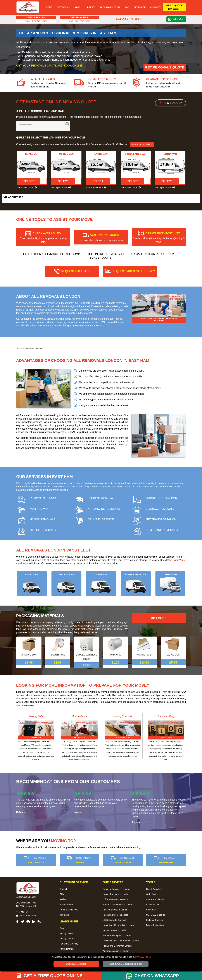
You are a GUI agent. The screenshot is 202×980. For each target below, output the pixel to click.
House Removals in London (116, 894)
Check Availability (155, 889)
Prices (91, 7)
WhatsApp (179, 19)
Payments (151, 910)
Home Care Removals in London (118, 925)
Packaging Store (110, 7)
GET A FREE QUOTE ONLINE (50, 976)
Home (49, 7)
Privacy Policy (144, 957)
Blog (62, 928)
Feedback (140, 7)
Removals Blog (166, 716)
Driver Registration (155, 925)
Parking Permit (67, 949)
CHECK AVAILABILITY (43, 238)
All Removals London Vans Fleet (54, 550)
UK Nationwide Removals (115, 920)
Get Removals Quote (165, 67)
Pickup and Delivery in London (117, 946)
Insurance (64, 915)
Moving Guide (79, 716)
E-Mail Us (22, 912)
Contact (155, 7)
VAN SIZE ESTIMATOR (101, 238)
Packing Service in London (116, 910)
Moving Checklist (123, 716)
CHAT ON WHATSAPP (157, 976)
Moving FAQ (36, 716)
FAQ (62, 894)
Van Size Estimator (155, 899)
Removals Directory (69, 944)
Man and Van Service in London (118, 905)
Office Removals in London (116, 899)
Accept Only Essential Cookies (126, 964)
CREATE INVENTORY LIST (159, 238)
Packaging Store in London (116, 915)
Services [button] (63, 7)
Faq (127, 7)
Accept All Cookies (76, 964)
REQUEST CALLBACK (76, 271)
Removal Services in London (116, 889)
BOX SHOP (159, 618)
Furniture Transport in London (117, 936)
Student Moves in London (115, 930)
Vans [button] (78, 7)
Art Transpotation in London (116, 951)
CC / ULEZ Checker (156, 915)
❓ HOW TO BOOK (171, 103)
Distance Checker (155, 920)
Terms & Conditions (69, 910)
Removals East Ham (34, 348)
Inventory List (153, 905)
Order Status (152, 894)
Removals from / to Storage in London (121, 941)
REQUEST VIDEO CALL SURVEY (134, 271)
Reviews (64, 899)
